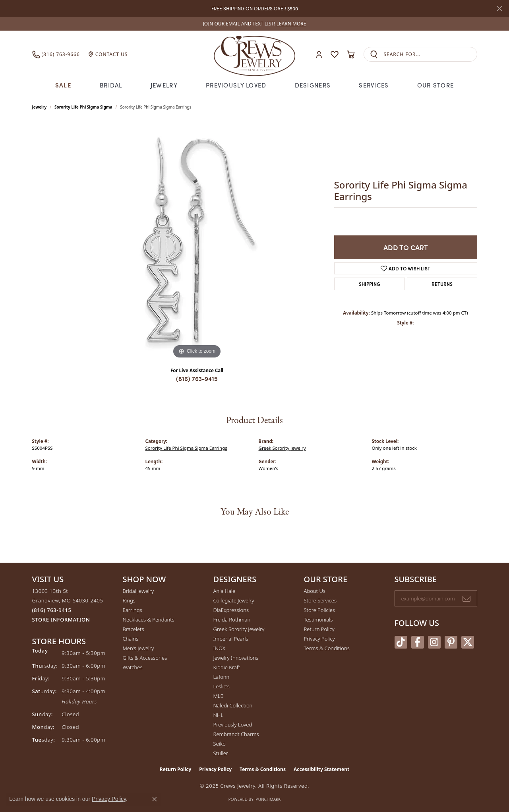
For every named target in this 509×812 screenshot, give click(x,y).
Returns (442, 284)
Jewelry (164, 85)
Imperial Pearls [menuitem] (231, 639)
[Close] (499, 9)
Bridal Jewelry (138, 591)
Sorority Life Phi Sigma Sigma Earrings (186, 448)
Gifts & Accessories (145, 658)
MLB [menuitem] (219, 696)
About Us (315, 591)
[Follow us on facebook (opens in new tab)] (418, 642)
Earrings (133, 610)
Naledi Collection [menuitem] (233, 705)
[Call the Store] (52, 610)
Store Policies (319, 610)
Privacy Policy (319, 639)
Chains (131, 639)
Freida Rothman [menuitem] (232, 620)
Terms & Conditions (327, 648)
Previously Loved (236, 85)
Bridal (111, 85)
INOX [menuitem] (219, 648)
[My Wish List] (335, 54)
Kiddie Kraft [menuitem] (227, 667)
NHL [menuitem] (219, 715)
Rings (129, 600)
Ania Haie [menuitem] (225, 591)
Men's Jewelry (138, 648)
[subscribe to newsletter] (466, 598)
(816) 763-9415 (197, 378)
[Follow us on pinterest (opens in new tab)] (451, 642)
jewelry (40, 107)
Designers (313, 85)
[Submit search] (374, 54)
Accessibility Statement (321, 769)
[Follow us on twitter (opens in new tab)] (468, 642)
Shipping (370, 284)
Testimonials (318, 620)
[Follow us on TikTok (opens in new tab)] (401, 642)
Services (374, 85)
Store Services (320, 600)
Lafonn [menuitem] (222, 677)
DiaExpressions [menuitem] (231, 610)
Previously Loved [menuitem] (233, 725)
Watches (133, 667)
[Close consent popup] (155, 799)
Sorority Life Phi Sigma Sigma (83, 107)
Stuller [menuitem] (221, 753)
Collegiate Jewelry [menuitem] (234, 600)
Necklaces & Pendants (149, 620)
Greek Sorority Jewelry (282, 448)
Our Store (436, 85)
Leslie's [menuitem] (222, 686)
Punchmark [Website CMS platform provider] (268, 799)
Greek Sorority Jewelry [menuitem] (239, 629)
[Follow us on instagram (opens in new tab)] (434, 642)
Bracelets (134, 629)
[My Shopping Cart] (351, 54)
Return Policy (319, 629)
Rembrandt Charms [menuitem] (236, 734)
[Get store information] (61, 620)
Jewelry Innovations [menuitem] (236, 658)
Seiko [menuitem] (220, 744)
